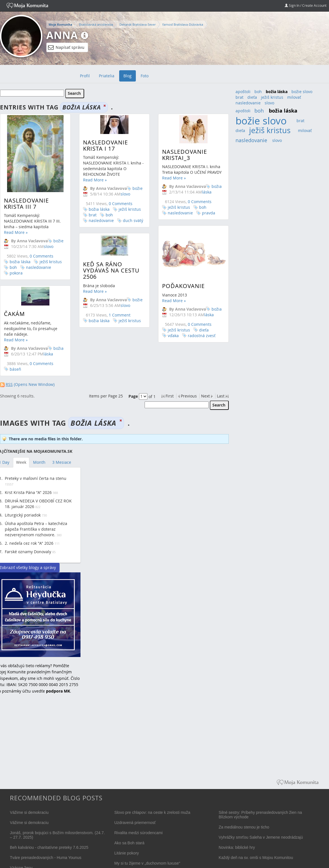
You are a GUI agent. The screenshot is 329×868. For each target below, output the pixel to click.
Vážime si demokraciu (29, 812)
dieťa (199, 334)
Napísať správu (66, 47)
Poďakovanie (178, 290)
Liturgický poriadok (23, 515)
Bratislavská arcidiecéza (96, 24)
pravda (203, 213)
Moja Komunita (60, 25)
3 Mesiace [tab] (62, 462)
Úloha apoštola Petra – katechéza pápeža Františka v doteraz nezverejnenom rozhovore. (36, 529)
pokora (16, 273)
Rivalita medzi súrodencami (139, 833)
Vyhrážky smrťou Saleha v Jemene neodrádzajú (261, 837)
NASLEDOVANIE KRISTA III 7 (26, 204)
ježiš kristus (51, 262)
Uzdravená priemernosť (135, 823)
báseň (15, 364)
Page (133, 396)
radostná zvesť (197, 340)
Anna (62, 35)
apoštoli (243, 92)
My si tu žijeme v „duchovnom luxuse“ (147, 863)
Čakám (14, 309)
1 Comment (117, 320)
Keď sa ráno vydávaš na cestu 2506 (109, 275)
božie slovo (54, 244)
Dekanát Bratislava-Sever (138, 24)
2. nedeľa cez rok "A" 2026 (29, 543)
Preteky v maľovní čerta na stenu (36, 478)
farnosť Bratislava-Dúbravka (183, 24)
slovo (269, 103)
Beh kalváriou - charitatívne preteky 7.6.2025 (49, 847)
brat (90, 215)
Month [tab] (39, 462)
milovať (294, 97)
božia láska (20, 262)
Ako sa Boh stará (129, 843)
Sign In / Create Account (306, 5)
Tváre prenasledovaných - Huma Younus (46, 858)
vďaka (168, 340)
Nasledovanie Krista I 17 (103, 145)
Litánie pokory (127, 853)
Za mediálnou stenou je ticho (244, 827)
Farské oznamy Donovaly (28, 552)
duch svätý (130, 220)
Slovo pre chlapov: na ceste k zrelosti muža (152, 812)
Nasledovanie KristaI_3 (179, 155)
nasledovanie (39, 267)
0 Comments (42, 256)
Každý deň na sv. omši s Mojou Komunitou (256, 858)
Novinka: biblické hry (237, 847)
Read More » (16, 232)
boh (13, 267)
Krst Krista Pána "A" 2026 (28, 492)
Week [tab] (21, 462)
